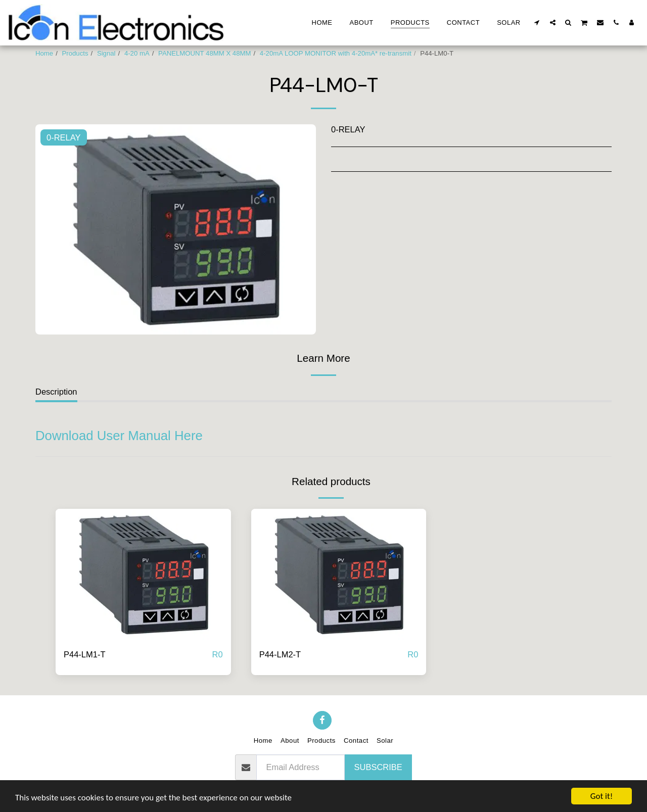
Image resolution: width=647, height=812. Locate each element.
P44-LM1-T (85, 654)
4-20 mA (137, 53)
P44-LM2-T (280, 654)
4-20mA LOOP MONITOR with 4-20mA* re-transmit (336, 53)
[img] (143, 575)
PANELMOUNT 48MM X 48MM (204, 53)
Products (75, 53)
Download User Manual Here (119, 436)
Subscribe (378, 767)
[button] (537, 22)
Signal (106, 53)
